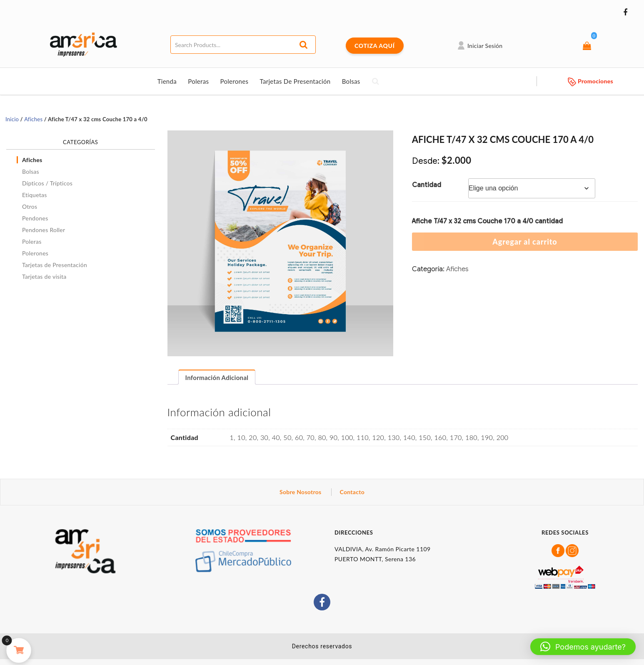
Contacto (352, 492)
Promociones (590, 81)
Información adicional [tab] (217, 377)
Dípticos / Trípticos (47, 183)
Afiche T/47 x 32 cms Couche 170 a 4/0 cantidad (487, 221)
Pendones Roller (44, 230)
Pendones (35, 218)
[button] (583, 647)
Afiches (33, 119)
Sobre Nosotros (301, 492)
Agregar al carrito (525, 242)
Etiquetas (35, 195)
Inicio (12, 119)
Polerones (234, 81)
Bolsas (351, 81)
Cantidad (427, 185)
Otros (30, 206)
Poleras (198, 81)
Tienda (167, 81)
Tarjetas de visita (44, 276)
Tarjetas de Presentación (295, 81)
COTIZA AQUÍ (375, 46)
